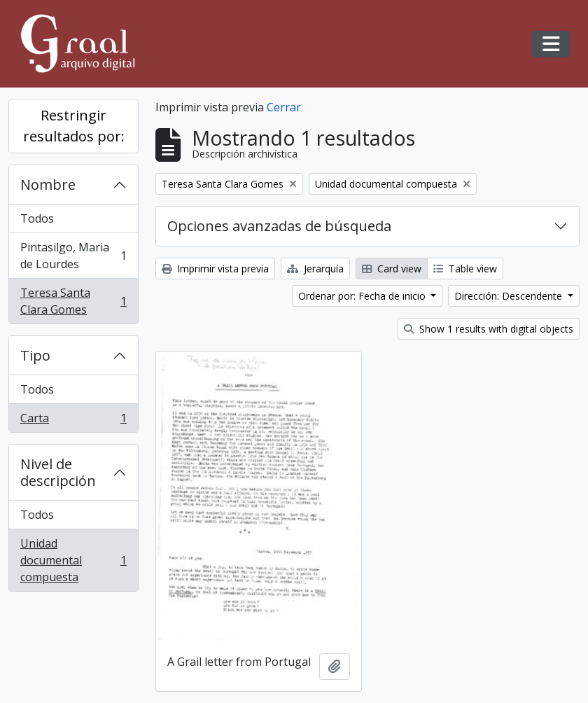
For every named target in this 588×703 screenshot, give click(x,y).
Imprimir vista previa (215, 269)
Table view (465, 269)
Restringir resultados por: (74, 126)
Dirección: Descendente (510, 296)
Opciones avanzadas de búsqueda (279, 226)
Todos (37, 218)
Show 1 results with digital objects (489, 329)
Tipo (35, 355)
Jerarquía (315, 269)
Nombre (48, 185)
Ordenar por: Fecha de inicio (363, 296)
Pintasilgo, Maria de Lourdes (73, 256)
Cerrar (284, 107)
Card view (392, 269)
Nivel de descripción (58, 472)
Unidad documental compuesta (73, 560)
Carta (73, 421)
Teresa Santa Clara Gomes (73, 301)
